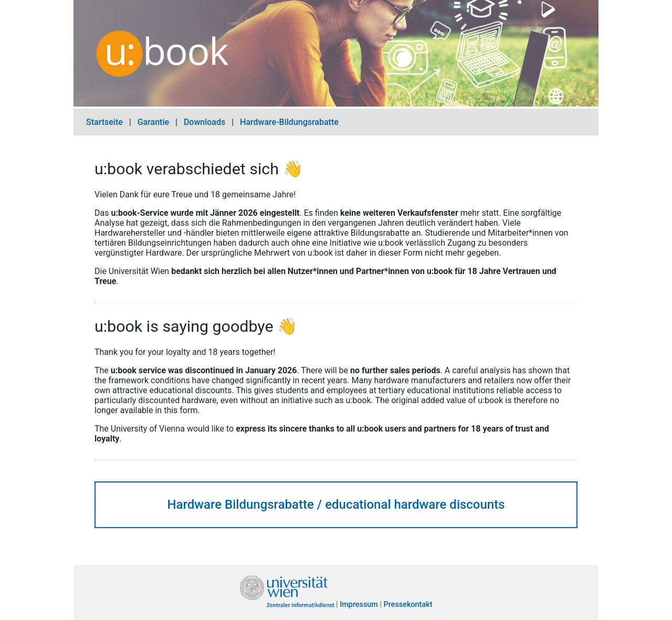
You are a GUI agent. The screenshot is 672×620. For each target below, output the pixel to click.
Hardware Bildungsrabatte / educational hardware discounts (336, 505)
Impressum (359, 605)
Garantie (153, 122)
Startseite (104, 122)
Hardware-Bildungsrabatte (289, 122)
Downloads (204, 122)
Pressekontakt (408, 605)
